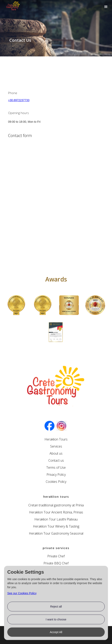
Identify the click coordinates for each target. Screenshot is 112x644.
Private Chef (56, 556)
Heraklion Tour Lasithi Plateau (56, 519)
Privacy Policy (56, 475)
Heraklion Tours (56, 439)
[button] (106, 7)
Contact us (56, 460)
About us (56, 453)
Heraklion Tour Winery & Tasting (56, 526)
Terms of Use (56, 467)
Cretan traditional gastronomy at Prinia (56, 505)
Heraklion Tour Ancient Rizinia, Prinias (56, 512)
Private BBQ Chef (56, 563)
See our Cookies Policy (22, 593)
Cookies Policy (56, 482)
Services (56, 446)
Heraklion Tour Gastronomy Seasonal (56, 533)
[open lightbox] (17, 305)
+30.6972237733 (19, 100)
